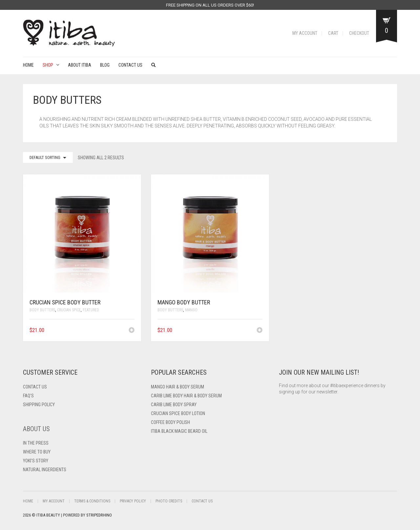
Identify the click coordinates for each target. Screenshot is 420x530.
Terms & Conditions (92, 501)
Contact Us (130, 65)
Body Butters (42, 310)
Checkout (359, 33)
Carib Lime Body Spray (174, 405)
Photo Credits (169, 501)
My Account (305, 33)
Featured (91, 310)
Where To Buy (37, 452)
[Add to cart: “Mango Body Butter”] (260, 331)
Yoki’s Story (36, 461)
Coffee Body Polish (170, 422)
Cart (333, 33)
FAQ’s (28, 396)
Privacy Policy (133, 501)
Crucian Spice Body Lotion (178, 413)
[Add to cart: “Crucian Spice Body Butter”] (132, 331)
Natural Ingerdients (45, 470)
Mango (191, 310)
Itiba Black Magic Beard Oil (179, 431)
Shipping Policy (39, 405)
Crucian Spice (69, 310)
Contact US (35, 387)
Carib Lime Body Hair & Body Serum (186, 396)
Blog (105, 65)
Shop (48, 65)
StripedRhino (99, 515)
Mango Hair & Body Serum (178, 387)
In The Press (36, 443)
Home (28, 65)
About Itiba (80, 65)
